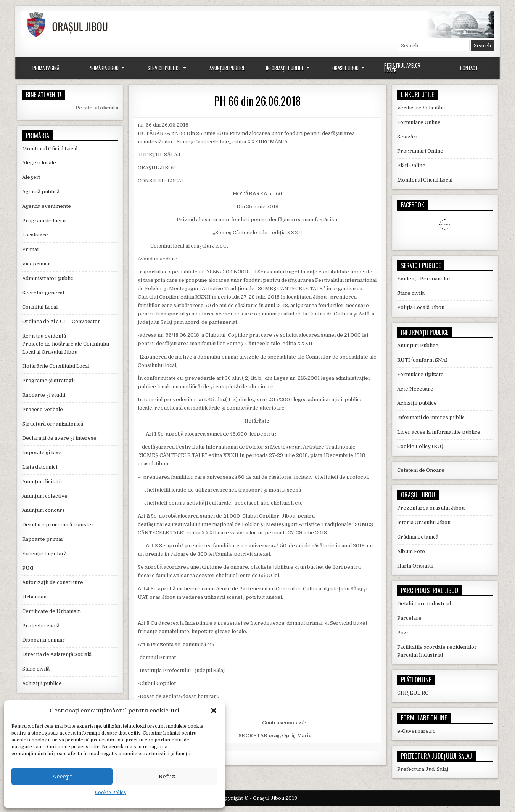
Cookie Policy (111, 793)
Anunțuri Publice (227, 68)
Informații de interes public (431, 417)
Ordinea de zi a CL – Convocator (61, 321)
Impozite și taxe (42, 453)
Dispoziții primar (43, 640)
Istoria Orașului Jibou (424, 522)
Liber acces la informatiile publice (439, 432)
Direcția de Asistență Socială (57, 654)
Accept (62, 777)
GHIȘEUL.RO (413, 693)
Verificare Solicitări (421, 108)
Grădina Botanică (418, 537)
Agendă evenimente (47, 206)
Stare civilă (36, 669)
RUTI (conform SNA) (422, 360)
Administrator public (48, 278)
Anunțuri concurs (43, 510)
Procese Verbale (43, 409)
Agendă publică (41, 192)
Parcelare (409, 618)
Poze (403, 633)
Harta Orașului (415, 566)
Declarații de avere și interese (59, 438)
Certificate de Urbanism (51, 611)
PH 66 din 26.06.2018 (257, 101)
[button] (214, 711)
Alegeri (31, 177)
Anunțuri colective (45, 496)
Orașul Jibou (345, 68)
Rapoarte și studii (44, 395)
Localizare (35, 235)
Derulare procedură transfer (58, 525)
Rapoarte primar (43, 539)
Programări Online (420, 151)
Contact (469, 68)
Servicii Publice (164, 68)
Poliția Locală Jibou (421, 307)
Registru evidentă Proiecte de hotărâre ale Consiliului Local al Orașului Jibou (66, 344)
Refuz (167, 777)
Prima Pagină (46, 68)
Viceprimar (36, 264)
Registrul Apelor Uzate (402, 68)
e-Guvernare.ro (416, 731)
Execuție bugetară (44, 554)
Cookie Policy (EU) (420, 446)
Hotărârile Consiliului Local (56, 366)
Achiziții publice (42, 683)
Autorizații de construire (53, 582)
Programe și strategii (48, 380)
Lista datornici (40, 467)
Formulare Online (419, 122)
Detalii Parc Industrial (424, 604)
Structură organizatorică (53, 424)
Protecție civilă (41, 626)
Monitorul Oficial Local (50, 149)
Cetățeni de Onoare (421, 470)
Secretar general (43, 293)
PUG (28, 568)
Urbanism (34, 597)
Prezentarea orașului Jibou (431, 508)
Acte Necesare (415, 389)
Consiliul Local (40, 307)
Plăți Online (411, 165)
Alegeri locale (39, 163)
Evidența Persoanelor (424, 279)
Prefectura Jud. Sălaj (423, 769)
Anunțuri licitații (42, 482)
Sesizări (407, 137)
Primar (31, 249)
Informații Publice (285, 68)
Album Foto (411, 551)
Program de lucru (44, 221)
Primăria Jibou (104, 68)
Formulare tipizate (420, 374)
